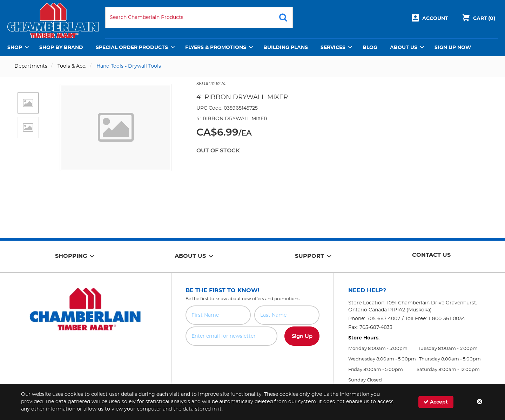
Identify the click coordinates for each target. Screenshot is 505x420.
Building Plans (286, 48)
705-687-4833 (376, 328)
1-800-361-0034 (447, 319)
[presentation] (252, 361)
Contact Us (431, 255)
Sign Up (302, 336)
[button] (28, 103)
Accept (436, 402)
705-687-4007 (383, 319)
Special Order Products (132, 48)
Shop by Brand (61, 48)
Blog (370, 48)
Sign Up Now (453, 48)
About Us (404, 48)
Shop (15, 48)
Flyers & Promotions (216, 48)
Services (333, 48)
